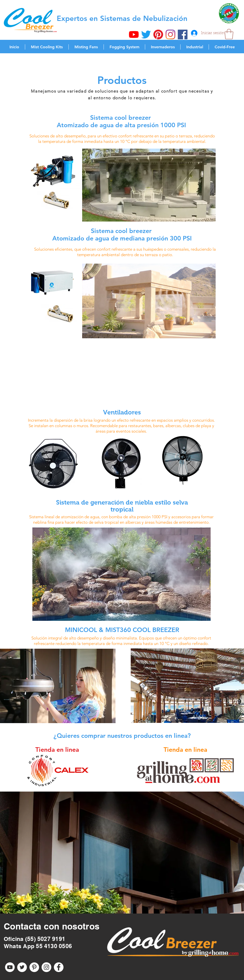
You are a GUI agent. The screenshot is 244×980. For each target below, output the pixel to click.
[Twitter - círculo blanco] (22, 967)
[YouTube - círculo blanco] (10, 967)
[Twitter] (146, 34)
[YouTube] (134, 34)
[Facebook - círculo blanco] (59, 967)
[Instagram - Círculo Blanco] (46, 967)
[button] (229, 34)
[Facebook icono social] (183, 34)
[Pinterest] (158, 34)
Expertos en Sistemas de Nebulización (122, 18)
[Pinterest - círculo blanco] (34, 967)
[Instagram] (170, 34)
